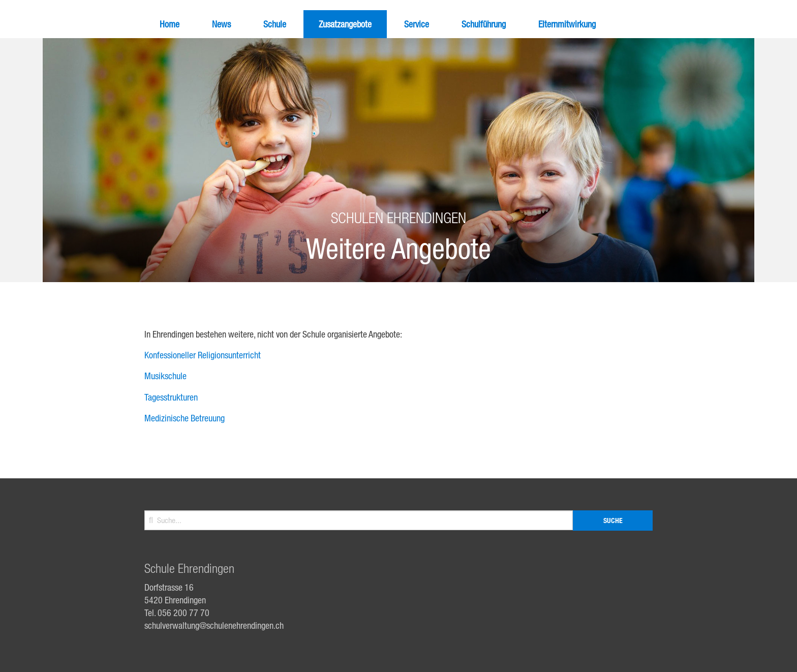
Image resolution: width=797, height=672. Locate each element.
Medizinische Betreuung (185, 418)
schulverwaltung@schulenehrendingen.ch (214, 625)
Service (417, 24)
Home (170, 24)
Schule (275, 24)
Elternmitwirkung (567, 24)
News (221, 24)
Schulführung (484, 24)
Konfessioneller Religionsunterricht (203, 355)
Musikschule (165, 376)
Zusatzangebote (345, 24)
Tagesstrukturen (171, 397)
